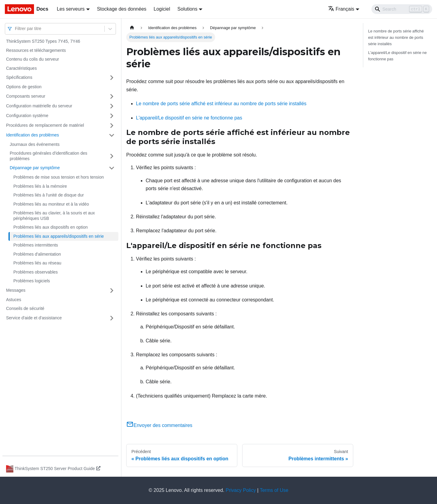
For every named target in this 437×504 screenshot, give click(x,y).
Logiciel (162, 9)
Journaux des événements (35, 144)
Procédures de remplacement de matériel (45, 125)
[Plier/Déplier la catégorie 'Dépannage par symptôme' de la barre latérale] (112, 168)
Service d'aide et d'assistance (34, 318)
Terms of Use (274, 490)
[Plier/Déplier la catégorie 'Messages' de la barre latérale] (112, 291)
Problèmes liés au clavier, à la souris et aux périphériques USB (54, 216)
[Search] (402, 9)
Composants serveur (26, 96)
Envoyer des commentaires (159, 425)
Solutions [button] (188, 9)
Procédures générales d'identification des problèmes (49, 156)
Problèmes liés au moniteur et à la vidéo (51, 204)
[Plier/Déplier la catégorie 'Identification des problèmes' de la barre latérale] (112, 135)
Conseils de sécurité (25, 308)
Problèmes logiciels (32, 281)
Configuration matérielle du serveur (39, 106)
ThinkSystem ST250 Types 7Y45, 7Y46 (43, 41)
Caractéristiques (21, 68)
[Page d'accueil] (132, 28)
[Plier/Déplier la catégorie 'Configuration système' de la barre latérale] (112, 116)
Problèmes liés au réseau (37, 263)
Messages (16, 290)
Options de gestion (24, 87)
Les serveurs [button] (71, 9)
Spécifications (19, 77)
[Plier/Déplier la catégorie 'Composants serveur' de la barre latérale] (112, 96)
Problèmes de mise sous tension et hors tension (59, 177)
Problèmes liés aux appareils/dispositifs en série (59, 236)
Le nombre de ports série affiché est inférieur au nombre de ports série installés (221, 104)
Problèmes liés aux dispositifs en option (51, 227)
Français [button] (341, 9)
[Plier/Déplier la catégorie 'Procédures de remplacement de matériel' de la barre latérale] (112, 126)
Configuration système (27, 116)
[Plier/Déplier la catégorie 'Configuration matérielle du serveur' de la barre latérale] (112, 106)
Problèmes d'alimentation (37, 254)
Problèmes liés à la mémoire (40, 186)
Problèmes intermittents (36, 245)
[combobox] (15, 29)
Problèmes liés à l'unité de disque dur (49, 195)
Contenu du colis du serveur (32, 59)
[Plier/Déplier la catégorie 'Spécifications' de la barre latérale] (112, 78)
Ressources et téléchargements (36, 50)
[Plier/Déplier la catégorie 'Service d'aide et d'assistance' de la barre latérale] (112, 318)
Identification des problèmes (32, 135)
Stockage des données (122, 9)
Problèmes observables (36, 272)
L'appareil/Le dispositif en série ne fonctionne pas (189, 118)
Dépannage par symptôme (35, 168)
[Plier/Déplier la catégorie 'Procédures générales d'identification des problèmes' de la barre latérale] (112, 156)
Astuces (14, 300)
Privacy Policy (241, 490)
